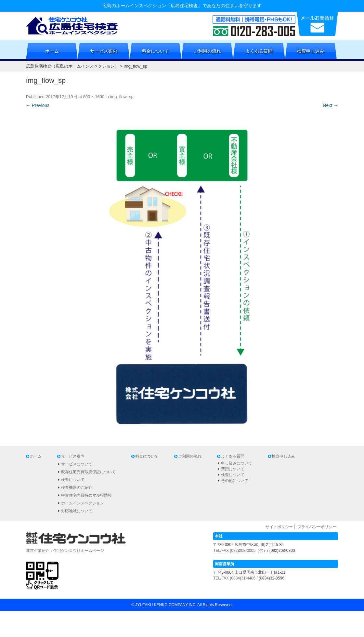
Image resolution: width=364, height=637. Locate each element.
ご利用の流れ (207, 51)
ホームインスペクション (83, 503)
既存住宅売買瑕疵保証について (88, 472)
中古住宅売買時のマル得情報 (86, 495)
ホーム (52, 51)
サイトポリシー (279, 527)
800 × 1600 (94, 97)
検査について (73, 480)
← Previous (38, 105)
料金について (155, 51)
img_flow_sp (122, 97)
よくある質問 (259, 51)
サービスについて (77, 464)
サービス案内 (104, 51)
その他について (235, 481)
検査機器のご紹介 (77, 487)
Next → (330, 105)
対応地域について (77, 511)
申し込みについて (237, 463)
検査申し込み (311, 51)
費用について (233, 469)
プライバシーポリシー (317, 527)
